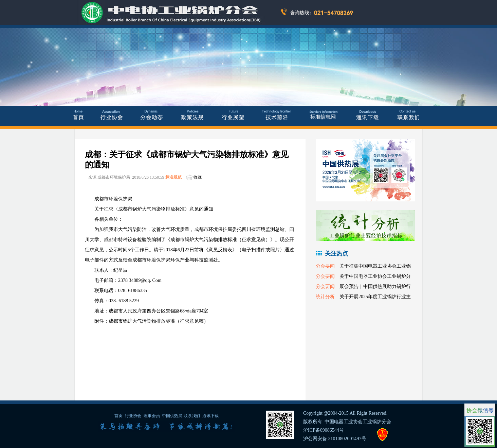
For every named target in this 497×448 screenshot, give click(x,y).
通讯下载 (210, 416)
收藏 (198, 177)
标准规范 (173, 177)
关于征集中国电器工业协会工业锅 (375, 266)
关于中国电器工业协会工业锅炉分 (375, 276)
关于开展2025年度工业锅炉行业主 (375, 297)
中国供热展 (172, 416)
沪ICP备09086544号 (324, 430)
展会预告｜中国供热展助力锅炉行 (375, 286)
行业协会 (133, 416)
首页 (118, 416)
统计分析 (325, 297)
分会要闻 (325, 266)
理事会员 (152, 416)
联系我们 (192, 416)
